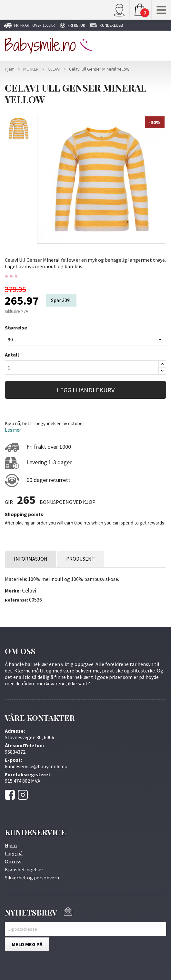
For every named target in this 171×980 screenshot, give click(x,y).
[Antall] (82, 367)
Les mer (13, 430)
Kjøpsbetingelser (24, 869)
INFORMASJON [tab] (31, 559)
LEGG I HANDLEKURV (86, 390)
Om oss (13, 861)
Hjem (11, 845)
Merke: (13, 591)
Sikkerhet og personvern (32, 877)
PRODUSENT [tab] (83, 559)
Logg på (14, 853)
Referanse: (16, 600)
